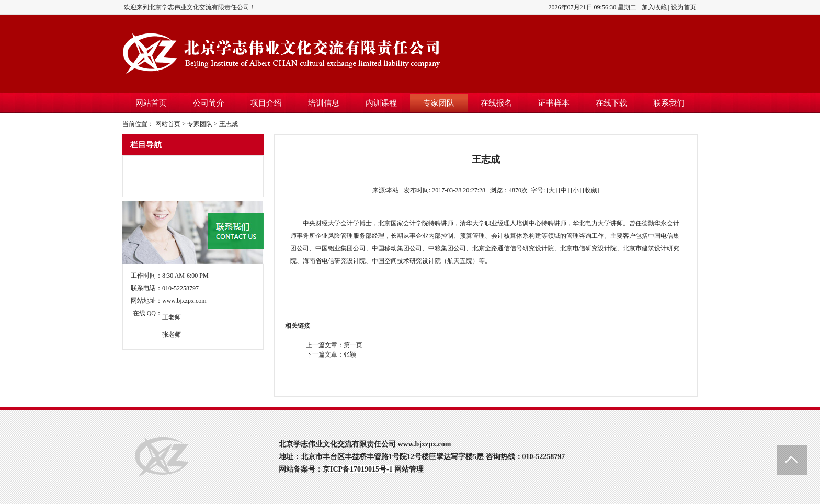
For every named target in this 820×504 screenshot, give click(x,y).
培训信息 (324, 103)
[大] (552, 190)
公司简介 (209, 103)
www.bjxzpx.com (184, 301)
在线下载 (611, 103)
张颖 (350, 354)
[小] (576, 190)
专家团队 (439, 103)
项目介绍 (266, 103)
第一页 (353, 345)
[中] (564, 190)
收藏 (591, 190)
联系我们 (669, 103)
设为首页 (684, 7)
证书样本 (554, 103)
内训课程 (381, 103)
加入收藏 (654, 7)
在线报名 (496, 103)
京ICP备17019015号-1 (358, 469)
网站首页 (151, 103)
